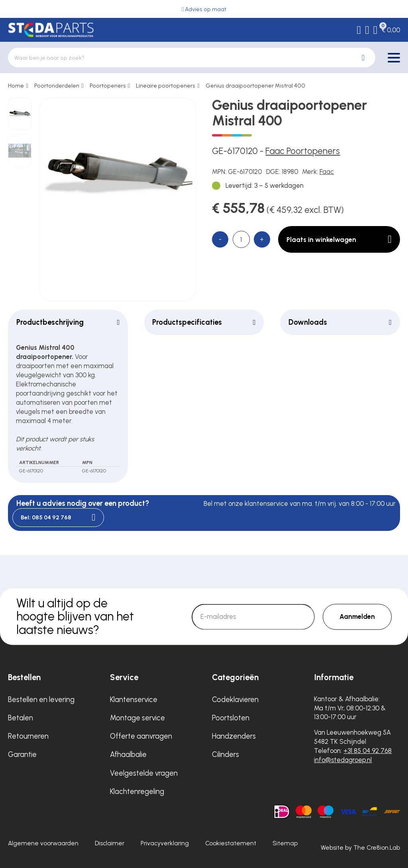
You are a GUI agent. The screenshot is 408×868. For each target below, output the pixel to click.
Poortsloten (231, 718)
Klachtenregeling (137, 791)
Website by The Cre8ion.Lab (360, 848)
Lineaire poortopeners (166, 86)
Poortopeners (108, 86)
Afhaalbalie (128, 754)
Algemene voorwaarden (43, 843)
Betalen (21, 718)
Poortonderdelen (57, 86)
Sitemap (285, 843)
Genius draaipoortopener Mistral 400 (255, 86)
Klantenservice (134, 699)
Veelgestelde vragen (144, 773)
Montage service (137, 718)
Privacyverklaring (165, 843)
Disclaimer (110, 843)
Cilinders (226, 754)
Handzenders (234, 736)
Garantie (22, 754)
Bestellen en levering (41, 699)
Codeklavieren (235, 699)
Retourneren (28, 736)
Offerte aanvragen (141, 736)
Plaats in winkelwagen (339, 239)
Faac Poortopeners (303, 151)
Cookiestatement (231, 843)
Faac (327, 172)
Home (16, 86)
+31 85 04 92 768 (368, 751)
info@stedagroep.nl (343, 760)
